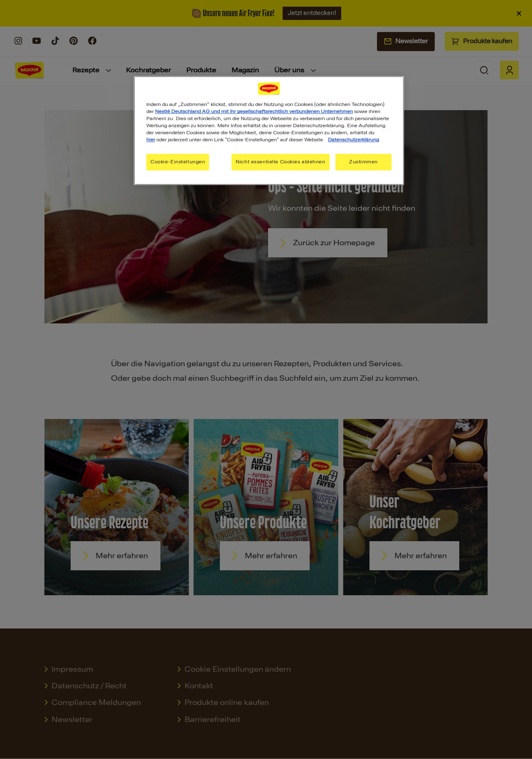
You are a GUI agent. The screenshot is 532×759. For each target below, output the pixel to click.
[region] (269, 131)
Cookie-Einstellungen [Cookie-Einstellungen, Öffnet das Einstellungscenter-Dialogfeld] (178, 162)
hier (151, 140)
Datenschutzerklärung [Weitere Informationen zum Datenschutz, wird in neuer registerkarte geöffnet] (353, 140)
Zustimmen (363, 162)
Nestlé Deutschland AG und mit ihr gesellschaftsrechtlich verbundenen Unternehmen (254, 111)
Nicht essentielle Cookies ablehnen (280, 162)
